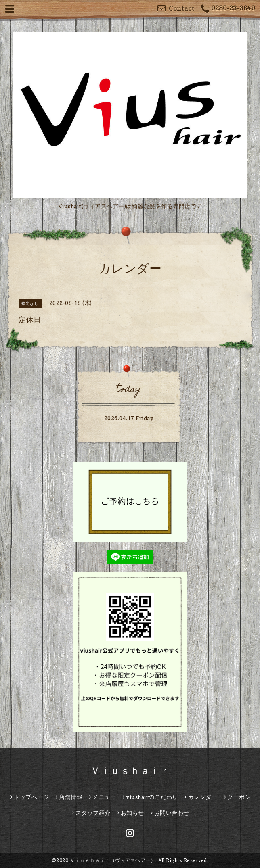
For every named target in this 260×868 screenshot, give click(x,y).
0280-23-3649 (228, 9)
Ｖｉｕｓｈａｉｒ (130, 771)
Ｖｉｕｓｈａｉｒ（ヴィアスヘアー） (113, 860)
